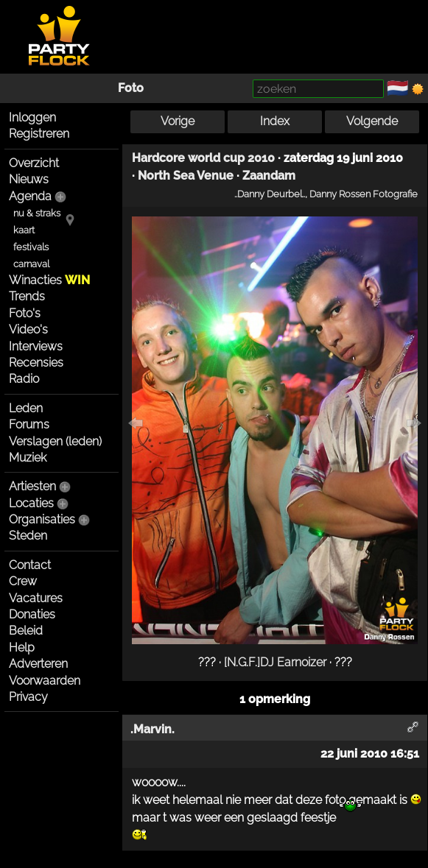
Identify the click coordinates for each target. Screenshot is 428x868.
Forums (29, 424)
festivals (31, 247)
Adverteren (38, 664)
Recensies (36, 363)
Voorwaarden (45, 681)
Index (275, 121)
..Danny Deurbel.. (270, 194)
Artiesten (32, 486)
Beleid (26, 631)
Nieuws (29, 179)
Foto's (25, 313)
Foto (131, 88)
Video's (28, 329)
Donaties (32, 614)
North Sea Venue (186, 176)
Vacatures (36, 598)
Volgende (372, 121)
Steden (28, 536)
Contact (30, 565)
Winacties (49, 280)
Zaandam (269, 176)
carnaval (31, 264)
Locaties (31, 503)
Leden (26, 408)
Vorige (178, 121)
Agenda (30, 196)
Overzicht (34, 163)
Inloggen (32, 117)
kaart (24, 230)
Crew (23, 581)
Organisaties (42, 519)
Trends (27, 296)
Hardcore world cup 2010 (203, 158)
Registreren (39, 134)
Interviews (36, 346)
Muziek (28, 458)
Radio (24, 379)
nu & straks (37, 213)
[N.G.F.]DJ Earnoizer (275, 662)
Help (22, 648)
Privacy (28, 697)
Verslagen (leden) (55, 441)
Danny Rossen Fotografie (364, 194)
